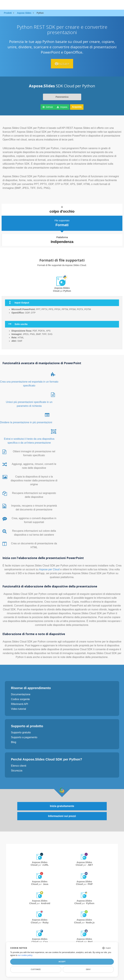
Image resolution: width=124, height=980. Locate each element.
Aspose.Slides (40, 864)
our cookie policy (25, 955)
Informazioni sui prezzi (62, 816)
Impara (62, 107)
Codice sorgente (20, 699)
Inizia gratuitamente (62, 806)
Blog (14, 742)
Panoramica (62, 97)
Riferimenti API (20, 704)
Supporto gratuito (21, 732)
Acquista (77, 107)
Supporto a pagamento (24, 737)
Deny (88, 969)
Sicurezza (17, 771)
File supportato (62, 223)
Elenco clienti (19, 766)
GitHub (48, 107)
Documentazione (21, 694)
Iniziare (62, 64)
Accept (62, 962)
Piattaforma (62, 240)
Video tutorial (18, 709)
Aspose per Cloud (50, 569)
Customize (36, 969)
